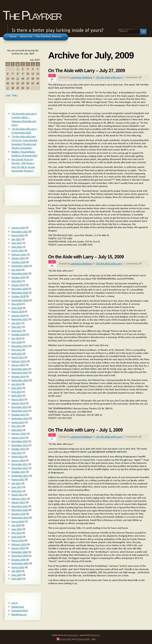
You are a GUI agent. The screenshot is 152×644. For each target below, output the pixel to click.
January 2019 (18, 285)
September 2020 (20, 266)
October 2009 (19, 560)
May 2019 (17, 281)
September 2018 (20, 300)
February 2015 (19, 361)
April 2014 (17, 395)
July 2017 (16, 323)
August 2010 (18, 521)
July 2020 (16, 270)
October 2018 (19, 296)
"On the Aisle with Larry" (109, 77)
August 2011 (18, 479)
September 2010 (20, 518)
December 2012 (20, 441)
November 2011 (20, 468)
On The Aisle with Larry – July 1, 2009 (85, 430)
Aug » (15, 95)
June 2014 (17, 388)
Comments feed (20, 610)
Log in (15, 603)
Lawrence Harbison (81, 77)
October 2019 (19, 277)
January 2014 (18, 403)
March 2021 (18, 250)
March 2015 (18, 357)
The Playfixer (32, 15)
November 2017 (20, 319)
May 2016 (17, 342)
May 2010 (17, 533)
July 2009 (16, 571)
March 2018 (18, 312)
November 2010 (20, 510)
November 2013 (20, 411)
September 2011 (20, 476)
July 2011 (16, 483)
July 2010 (16, 525)
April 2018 (17, 308)
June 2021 (17, 243)
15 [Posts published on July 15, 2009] (18, 79)
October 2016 (19, 334)
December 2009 (20, 552)
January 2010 (18, 548)
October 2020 (19, 262)
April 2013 (17, 430)
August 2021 (18, 235)
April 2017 (17, 331)
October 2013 (19, 415)
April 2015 (17, 354)
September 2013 (20, 418)
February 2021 (19, 254)
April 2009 (17, 579)
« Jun (8, 95)
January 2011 (18, 502)
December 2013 (20, 407)
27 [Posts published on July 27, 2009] (8, 88)
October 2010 (19, 514)
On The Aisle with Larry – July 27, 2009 (87, 71)
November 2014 (20, 373)
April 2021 (17, 247)
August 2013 (18, 422)
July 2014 (16, 384)
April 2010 (17, 537)
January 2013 (18, 438)
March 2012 (18, 456)
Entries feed (18, 607)
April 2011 (17, 491)
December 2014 (20, 369)
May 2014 (17, 392)
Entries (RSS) (66, 639)
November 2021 (20, 232)
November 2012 (20, 445)
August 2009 (18, 567)
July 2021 (16, 239)
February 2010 (19, 544)
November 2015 (20, 346)
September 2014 (20, 380)
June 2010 (17, 529)
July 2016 (16, 338)
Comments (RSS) (83, 639)
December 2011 (20, 464)
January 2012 (18, 460)
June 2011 (17, 487)
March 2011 (18, 495)
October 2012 (19, 449)
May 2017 (17, 327)
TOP (93, 639)
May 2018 (17, 304)
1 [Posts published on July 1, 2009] (18, 69)
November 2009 (20, 556)
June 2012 (17, 453)
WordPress (95, 635)
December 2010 (20, 506)
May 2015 (17, 350)
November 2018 (20, 293)
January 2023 (18, 228)
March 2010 (18, 540)
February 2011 (19, 499)
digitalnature (72, 635)
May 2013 (17, 426)
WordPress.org (19, 614)
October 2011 (19, 472)
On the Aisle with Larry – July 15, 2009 (86, 257)
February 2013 (19, 434)
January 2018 (18, 315)
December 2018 (20, 289)
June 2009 (17, 575)
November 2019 (20, 273)
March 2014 (18, 399)
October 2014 (19, 376)
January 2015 (18, 365)
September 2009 (20, 563)
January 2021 (18, 258)
